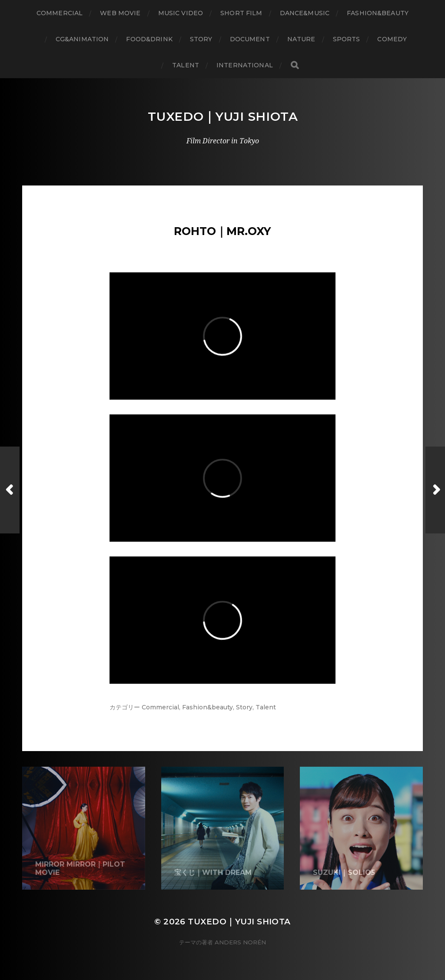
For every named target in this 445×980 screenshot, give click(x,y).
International (245, 65)
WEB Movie (120, 13)
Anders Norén (240, 942)
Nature (301, 39)
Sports (347, 39)
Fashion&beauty (208, 707)
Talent (186, 65)
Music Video (181, 13)
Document (250, 39)
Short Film (241, 13)
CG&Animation (82, 39)
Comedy (392, 39)
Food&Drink (149, 39)
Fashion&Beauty (378, 13)
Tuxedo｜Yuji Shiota (223, 116)
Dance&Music (305, 13)
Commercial (60, 13)
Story (201, 39)
